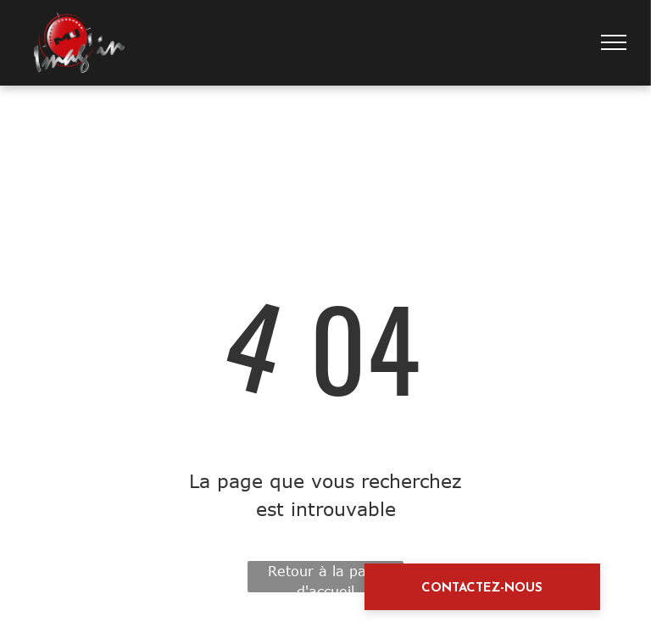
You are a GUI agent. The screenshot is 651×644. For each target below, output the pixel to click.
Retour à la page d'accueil (325, 578)
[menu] (614, 42)
